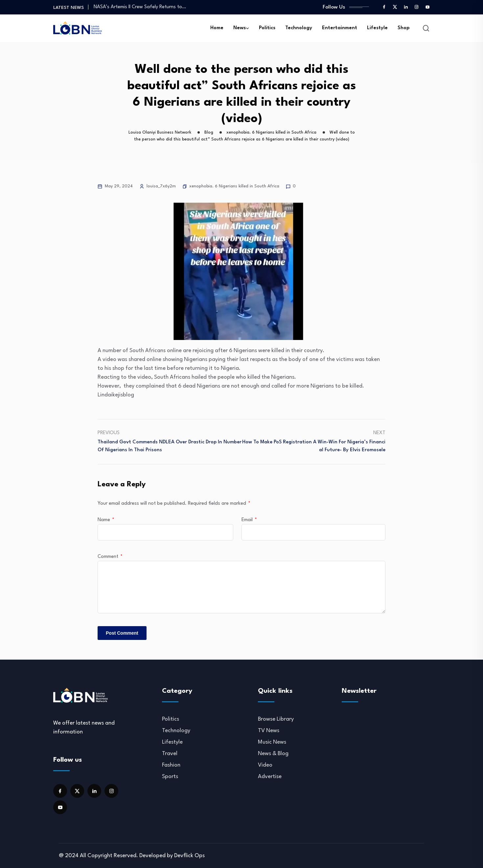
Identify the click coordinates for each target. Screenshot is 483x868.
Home (217, 28)
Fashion (171, 765)
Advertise (270, 777)
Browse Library (276, 719)
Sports (170, 777)
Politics (267, 28)
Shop (404, 28)
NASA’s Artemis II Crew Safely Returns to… (140, 7)
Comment (110, 557)
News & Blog (273, 754)
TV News (269, 731)
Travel (170, 754)
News (240, 28)
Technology (299, 28)
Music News (272, 742)
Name (106, 520)
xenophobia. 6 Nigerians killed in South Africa (234, 186)
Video (265, 765)
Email (249, 520)
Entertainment (340, 28)
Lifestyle (377, 28)
